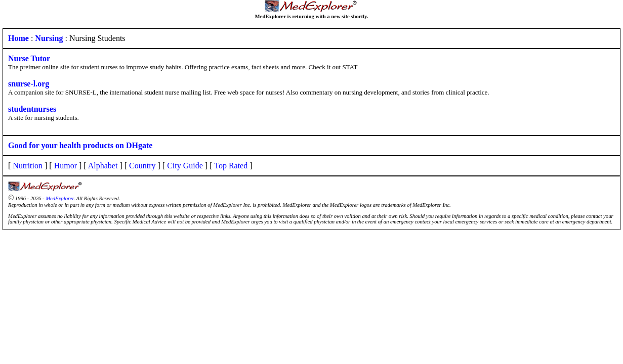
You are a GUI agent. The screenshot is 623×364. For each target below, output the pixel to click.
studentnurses (32, 109)
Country (142, 166)
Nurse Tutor (29, 58)
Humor (66, 166)
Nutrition (28, 166)
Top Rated (231, 166)
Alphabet (103, 166)
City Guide (185, 166)
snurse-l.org (29, 84)
